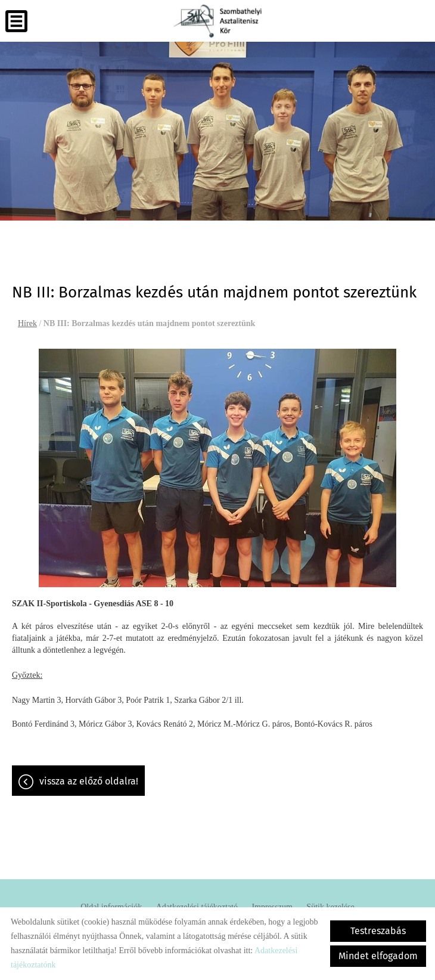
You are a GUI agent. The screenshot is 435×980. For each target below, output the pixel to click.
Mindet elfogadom (378, 956)
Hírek (27, 323)
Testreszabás (378, 931)
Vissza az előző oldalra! (89, 781)
